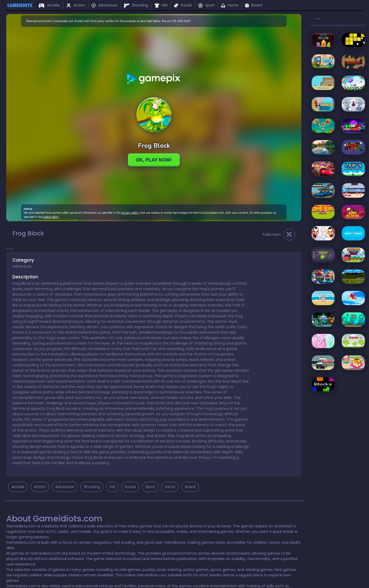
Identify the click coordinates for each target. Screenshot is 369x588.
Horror (230, 5)
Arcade (49, 5)
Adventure (104, 5)
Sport (207, 5)
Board (253, 5)
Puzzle (183, 5)
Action (76, 5)
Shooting (136, 5)
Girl (161, 5)
